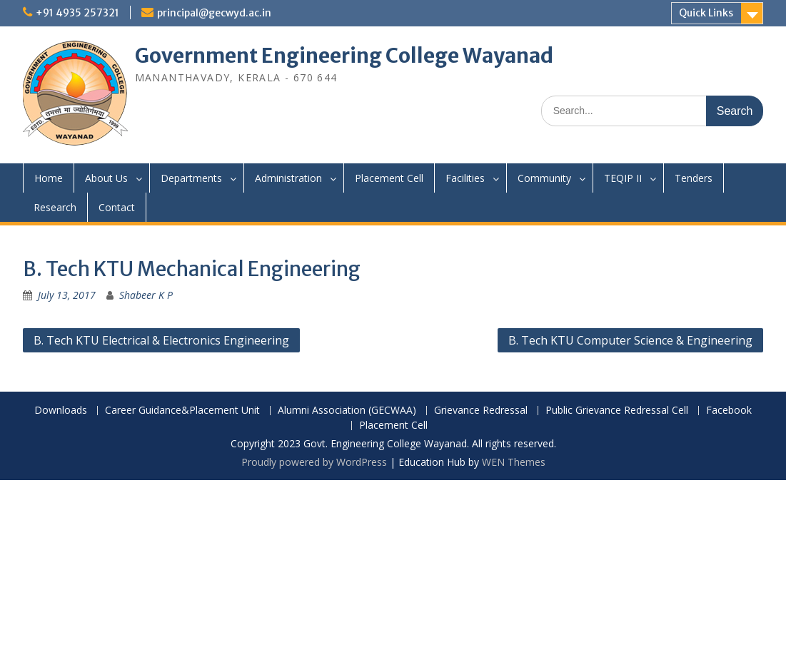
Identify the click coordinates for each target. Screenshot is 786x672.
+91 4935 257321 (77, 13)
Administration (288, 178)
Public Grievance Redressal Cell (617, 411)
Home (49, 178)
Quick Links (706, 13)
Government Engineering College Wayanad (344, 56)
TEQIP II (623, 178)
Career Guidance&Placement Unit (182, 411)
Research (55, 207)
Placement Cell (389, 178)
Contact (117, 207)
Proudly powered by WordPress (314, 462)
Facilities (465, 178)
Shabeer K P (146, 295)
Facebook (729, 411)
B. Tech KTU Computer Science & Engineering (630, 340)
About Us (106, 178)
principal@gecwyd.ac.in (214, 13)
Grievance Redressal (481, 411)
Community (544, 178)
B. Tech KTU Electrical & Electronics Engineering (161, 340)
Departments (191, 178)
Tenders (694, 178)
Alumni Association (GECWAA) (347, 411)
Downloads (61, 411)
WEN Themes (514, 462)
